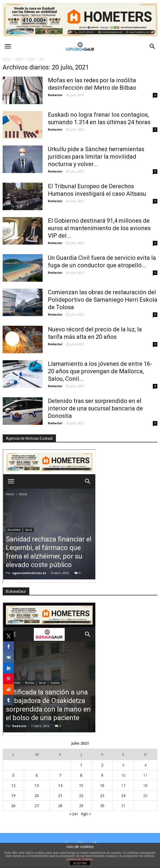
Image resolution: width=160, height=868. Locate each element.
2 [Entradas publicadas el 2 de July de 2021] (102, 765)
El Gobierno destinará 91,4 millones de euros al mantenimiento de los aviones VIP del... (99, 228)
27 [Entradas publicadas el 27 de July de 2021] (37, 806)
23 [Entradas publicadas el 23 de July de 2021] (102, 796)
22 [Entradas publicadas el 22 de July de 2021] (81, 796)
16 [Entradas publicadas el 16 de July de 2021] (102, 785)
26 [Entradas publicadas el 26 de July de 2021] (13, 806)
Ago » (86, 814)
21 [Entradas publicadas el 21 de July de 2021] (60, 796)
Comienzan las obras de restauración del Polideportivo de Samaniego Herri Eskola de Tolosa (103, 300)
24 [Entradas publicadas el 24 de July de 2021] (123, 796)
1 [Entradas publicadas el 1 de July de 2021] (81, 765)
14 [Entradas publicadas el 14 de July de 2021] (60, 785)
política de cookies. (80, 859)
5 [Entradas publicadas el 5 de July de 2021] (13, 775)
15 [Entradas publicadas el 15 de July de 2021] (81, 785)
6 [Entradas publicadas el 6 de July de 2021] (37, 775)
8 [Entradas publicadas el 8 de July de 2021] (81, 775)
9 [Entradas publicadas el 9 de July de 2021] (102, 775)
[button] (153, 46)
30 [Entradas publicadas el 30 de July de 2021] (102, 806)
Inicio (7, 59)
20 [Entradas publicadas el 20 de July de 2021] (37, 796)
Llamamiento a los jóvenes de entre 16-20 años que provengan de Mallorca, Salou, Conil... (100, 371)
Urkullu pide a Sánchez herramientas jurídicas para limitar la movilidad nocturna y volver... (96, 157)
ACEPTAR (80, 863)
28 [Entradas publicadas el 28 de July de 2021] (60, 806)
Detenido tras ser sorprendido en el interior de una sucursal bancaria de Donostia (95, 408)
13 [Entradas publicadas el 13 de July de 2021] (37, 785)
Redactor (55, 95)
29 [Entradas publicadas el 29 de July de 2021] (81, 806)
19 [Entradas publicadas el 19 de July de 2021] (13, 796)
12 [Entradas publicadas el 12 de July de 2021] (13, 785)
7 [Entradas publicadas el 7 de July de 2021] (60, 775)
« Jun (74, 814)
